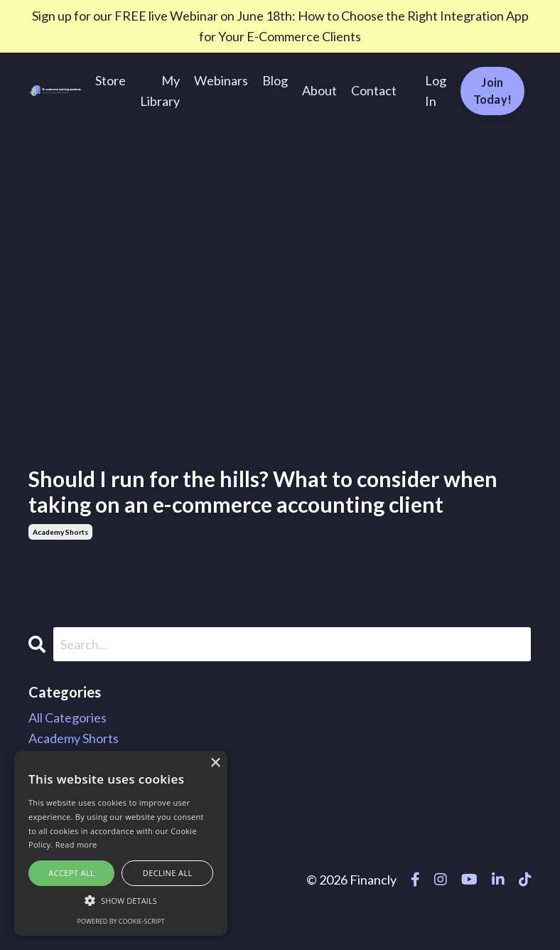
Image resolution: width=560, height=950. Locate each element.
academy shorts (60, 532)
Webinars (221, 80)
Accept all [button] (71, 873)
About (319, 90)
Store (111, 80)
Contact (374, 90)
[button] (121, 900)
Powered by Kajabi (490, 913)
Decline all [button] (168, 873)
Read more (76, 844)
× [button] (215, 763)
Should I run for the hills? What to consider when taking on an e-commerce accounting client (263, 491)
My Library (160, 91)
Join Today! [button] (493, 91)
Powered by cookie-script (121, 921)
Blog (275, 80)
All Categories (68, 717)
